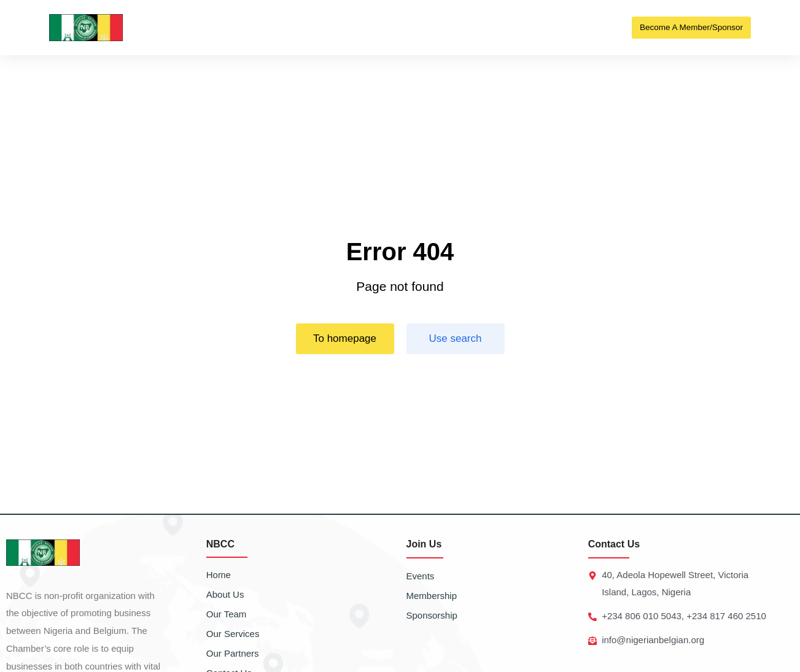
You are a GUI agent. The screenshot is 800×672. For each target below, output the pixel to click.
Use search (456, 338)
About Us (225, 594)
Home (219, 575)
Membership (432, 596)
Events (421, 576)
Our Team (227, 614)
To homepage (345, 338)
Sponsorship (432, 615)
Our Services (233, 634)
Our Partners (233, 653)
